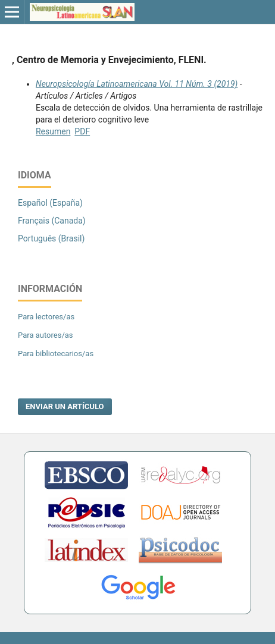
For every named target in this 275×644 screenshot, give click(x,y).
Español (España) (50, 203)
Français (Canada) (52, 221)
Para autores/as (46, 335)
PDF (82, 131)
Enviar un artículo (65, 406)
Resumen (53, 131)
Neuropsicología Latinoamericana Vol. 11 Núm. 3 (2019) (137, 84)
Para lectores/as (46, 317)
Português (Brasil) (51, 238)
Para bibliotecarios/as (56, 354)
